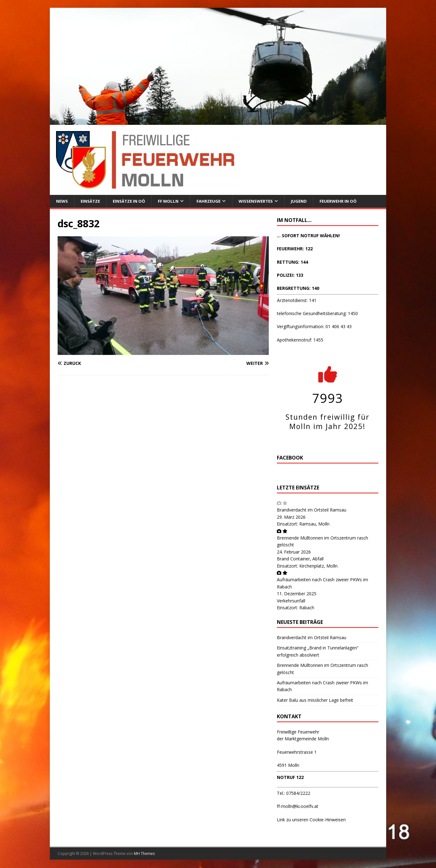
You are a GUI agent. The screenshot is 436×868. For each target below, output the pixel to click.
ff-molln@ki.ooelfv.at (298, 807)
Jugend (309, 201)
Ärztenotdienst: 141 (297, 301)
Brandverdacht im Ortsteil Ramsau (312, 510)
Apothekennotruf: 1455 (300, 340)
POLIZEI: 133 (290, 275)
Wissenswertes (264, 201)
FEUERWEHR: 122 (295, 249)
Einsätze (92, 201)
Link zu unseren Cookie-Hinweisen (311, 820)
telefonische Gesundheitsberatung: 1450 (317, 314)
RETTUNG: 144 (292, 262)
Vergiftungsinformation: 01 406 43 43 (314, 327)
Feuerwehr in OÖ (350, 201)
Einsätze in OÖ (133, 201)
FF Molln (174, 201)
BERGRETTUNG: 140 (298, 289)
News (62, 201)
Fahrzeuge (215, 201)
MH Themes (144, 854)
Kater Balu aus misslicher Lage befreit (315, 700)
